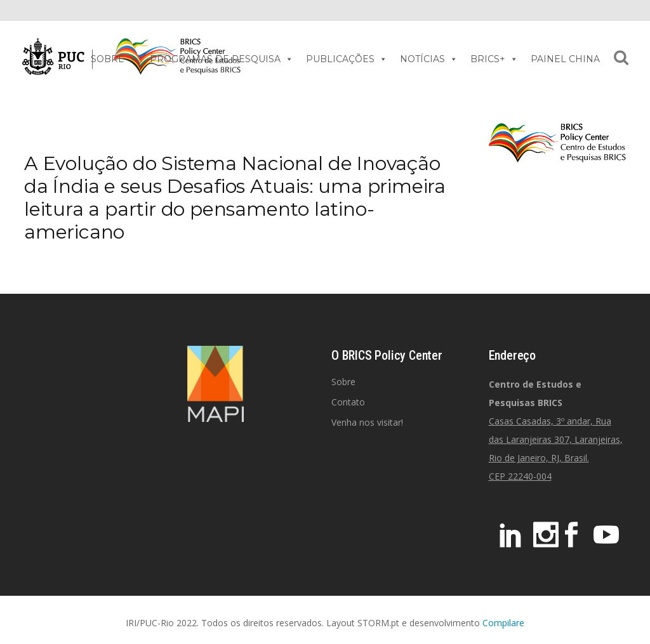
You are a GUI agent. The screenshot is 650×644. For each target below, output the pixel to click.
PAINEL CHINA (565, 59)
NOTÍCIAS (429, 59)
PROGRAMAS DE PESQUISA (222, 59)
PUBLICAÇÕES (347, 59)
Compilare (503, 623)
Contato (348, 402)
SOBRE (114, 59)
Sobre (343, 382)
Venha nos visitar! (367, 422)
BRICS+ (494, 59)
